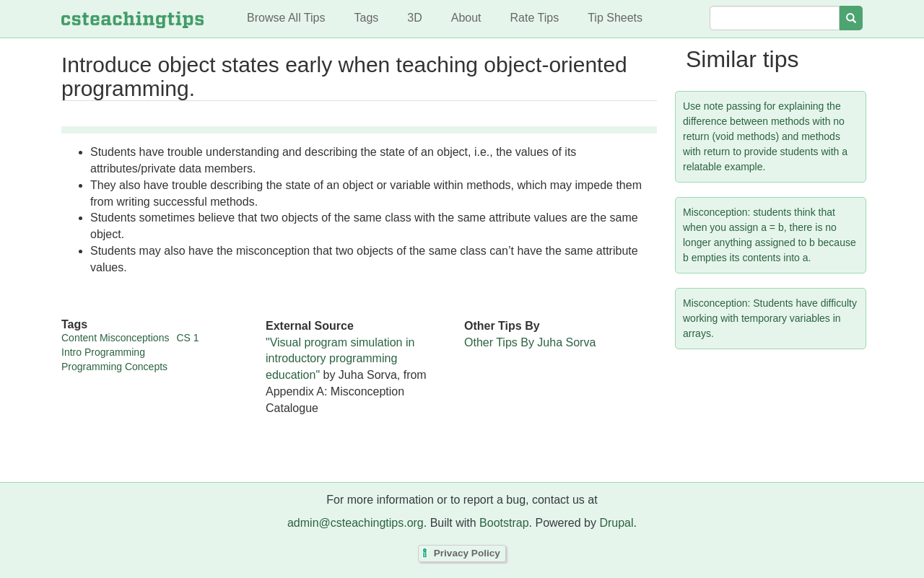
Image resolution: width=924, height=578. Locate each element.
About (466, 18)
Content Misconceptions (115, 338)
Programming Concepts (114, 367)
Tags (366, 18)
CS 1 (187, 338)
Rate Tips (535, 18)
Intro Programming (103, 352)
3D (414, 18)
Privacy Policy (467, 554)
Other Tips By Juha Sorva (530, 342)
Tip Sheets (615, 18)
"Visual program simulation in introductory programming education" (340, 359)
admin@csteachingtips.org (356, 523)
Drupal (616, 523)
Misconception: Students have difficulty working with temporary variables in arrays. (770, 318)
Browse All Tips (286, 18)
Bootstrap (504, 523)
